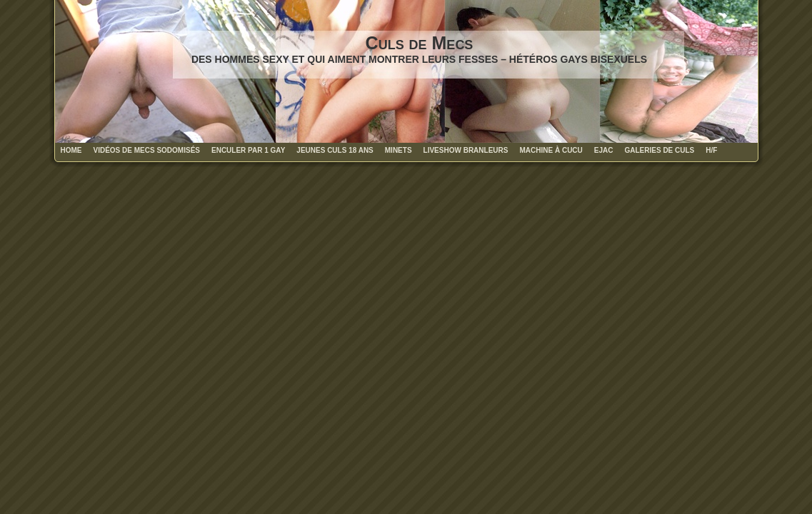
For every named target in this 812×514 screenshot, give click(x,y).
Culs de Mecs (420, 43)
